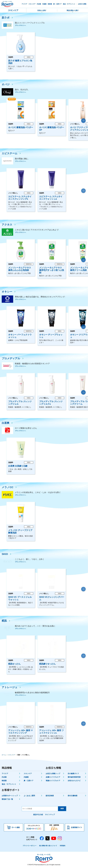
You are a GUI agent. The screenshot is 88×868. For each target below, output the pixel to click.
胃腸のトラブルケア (53, 781)
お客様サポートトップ (10, 796)
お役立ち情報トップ (53, 774)
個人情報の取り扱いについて (48, 846)
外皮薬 (4, 777)
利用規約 (63, 846)
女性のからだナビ (74, 781)
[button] (83, 121)
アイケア (5, 774)
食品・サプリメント (9, 784)
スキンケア (13, 10)
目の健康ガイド (73, 774)
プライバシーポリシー (30, 846)
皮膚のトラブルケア (53, 777)
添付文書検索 (73, 796)
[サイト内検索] (40, 809)
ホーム (4, 755)
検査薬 (4, 781)
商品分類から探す (73, 10)
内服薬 (26, 777)
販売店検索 (50, 796)
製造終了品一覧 (7, 799)
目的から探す (42, 10)
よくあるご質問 (29, 796)
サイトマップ (50, 815)
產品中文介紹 (38, 815)
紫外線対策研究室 (74, 777)
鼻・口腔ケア (29, 781)
